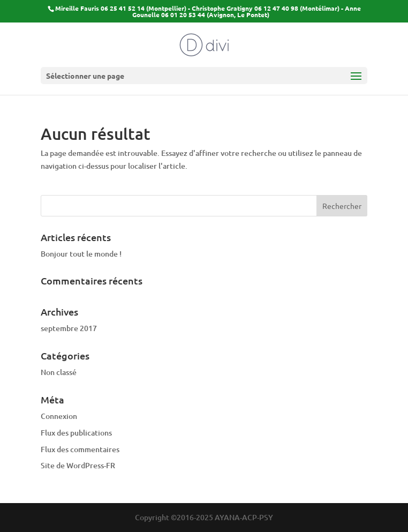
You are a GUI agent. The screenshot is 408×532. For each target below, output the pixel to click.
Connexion (59, 416)
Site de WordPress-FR (78, 465)
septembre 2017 (69, 328)
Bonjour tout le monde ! (81, 254)
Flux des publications (76, 433)
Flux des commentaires (80, 449)
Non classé (59, 372)
